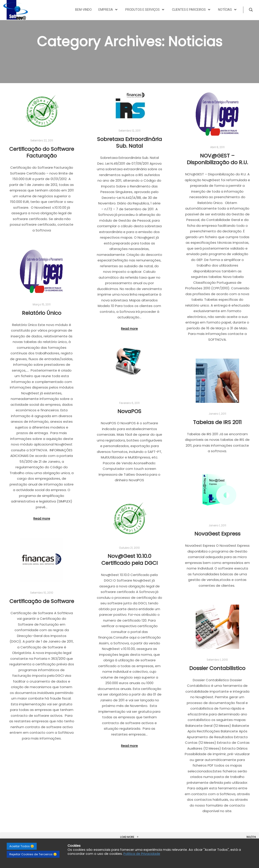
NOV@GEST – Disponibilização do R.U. (217, 159)
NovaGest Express (217, 534)
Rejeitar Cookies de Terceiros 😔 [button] (33, 854)
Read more (129, 329)
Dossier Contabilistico (217, 668)
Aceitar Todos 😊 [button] (22, 846)
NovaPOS (129, 411)
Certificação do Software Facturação (42, 152)
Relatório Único (42, 313)
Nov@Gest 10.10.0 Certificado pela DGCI (129, 559)
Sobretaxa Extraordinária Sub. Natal (129, 143)
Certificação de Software (42, 601)
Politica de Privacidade (142, 854)
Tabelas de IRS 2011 (217, 422)
